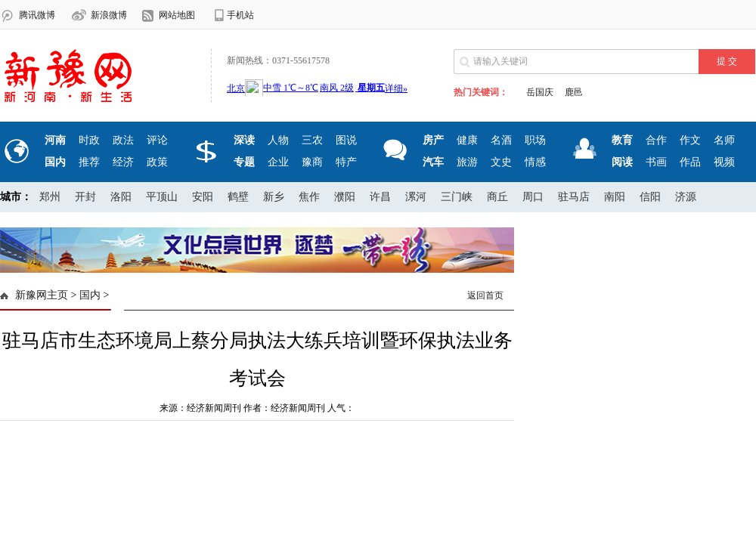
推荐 (89, 162)
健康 (467, 140)
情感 (535, 162)
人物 (278, 140)
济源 (686, 197)
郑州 (50, 197)
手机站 (240, 15)
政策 (157, 162)
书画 (656, 162)
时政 (89, 140)
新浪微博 (109, 15)
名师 (724, 140)
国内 (90, 295)
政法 (123, 140)
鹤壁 (238, 197)
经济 (123, 162)
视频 (724, 162)
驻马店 (574, 197)
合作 (656, 140)
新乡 (274, 197)
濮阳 (345, 197)
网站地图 (177, 15)
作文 (690, 140)
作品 (690, 162)
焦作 (309, 197)
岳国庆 (540, 92)
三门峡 (457, 197)
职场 (535, 140)
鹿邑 (574, 92)
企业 (278, 162)
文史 (501, 162)
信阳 (650, 197)
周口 (533, 197)
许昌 (380, 197)
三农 (312, 140)
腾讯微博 (37, 15)
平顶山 (162, 197)
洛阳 (121, 197)
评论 (157, 140)
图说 (346, 140)
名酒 (501, 140)
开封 (85, 197)
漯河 (416, 197)
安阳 (203, 197)
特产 (346, 162)
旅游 (467, 162)
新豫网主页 (42, 295)
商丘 (497, 197)
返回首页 (485, 295)
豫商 (312, 162)
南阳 (615, 197)
